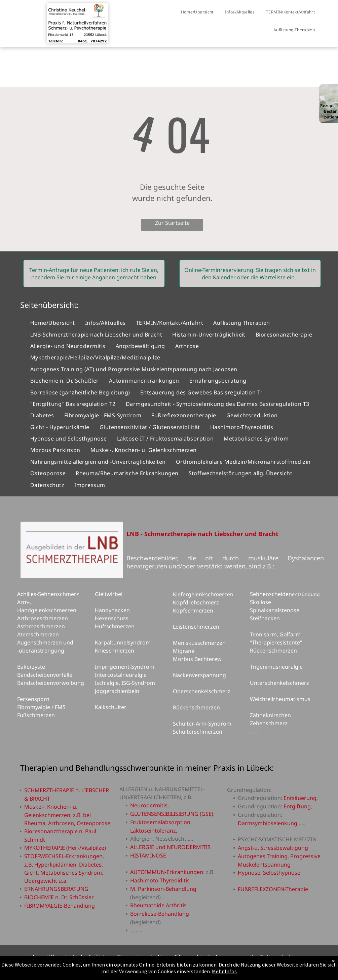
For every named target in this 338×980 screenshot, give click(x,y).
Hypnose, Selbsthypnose (269, 873)
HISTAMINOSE (148, 855)
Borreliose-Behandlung (160, 914)
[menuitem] (197, 12)
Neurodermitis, (149, 805)
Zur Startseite (172, 223)
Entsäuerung (300, 798)
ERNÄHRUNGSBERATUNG (56, 889)
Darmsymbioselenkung (268, 823)
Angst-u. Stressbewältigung (273, 848)
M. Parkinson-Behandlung (163, 889)
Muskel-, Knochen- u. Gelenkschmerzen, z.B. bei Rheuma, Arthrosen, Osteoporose (67, 815)
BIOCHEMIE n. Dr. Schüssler (59, 897)
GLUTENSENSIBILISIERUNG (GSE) (172, 814)
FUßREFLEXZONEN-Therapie (273, 889)
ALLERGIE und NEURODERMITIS (170, 847)
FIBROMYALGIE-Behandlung (60, 906)
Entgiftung (297, 806)
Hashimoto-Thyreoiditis (160, 880)
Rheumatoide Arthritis (158, 905)
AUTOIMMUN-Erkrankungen (167, 872)
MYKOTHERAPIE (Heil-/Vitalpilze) (65, 848)
